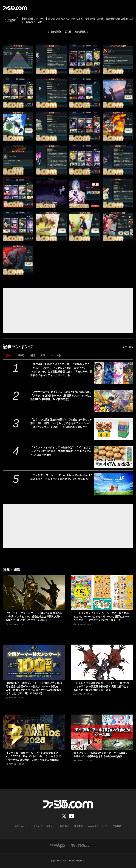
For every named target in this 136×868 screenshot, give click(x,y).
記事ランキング (18, 347)
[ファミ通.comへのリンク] (15, 8)
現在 (8, 355)
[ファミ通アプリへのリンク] (57, 846)
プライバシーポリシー (44, 826)
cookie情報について (98, 826)
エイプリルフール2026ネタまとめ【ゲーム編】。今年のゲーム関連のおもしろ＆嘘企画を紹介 (101, 755)
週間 (32, 355)
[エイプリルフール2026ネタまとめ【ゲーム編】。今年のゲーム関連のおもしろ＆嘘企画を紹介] (102, 732)
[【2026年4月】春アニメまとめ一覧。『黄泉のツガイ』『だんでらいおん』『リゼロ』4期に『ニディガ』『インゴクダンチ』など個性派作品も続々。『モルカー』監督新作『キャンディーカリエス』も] (114, 373)
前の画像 (56, 32)
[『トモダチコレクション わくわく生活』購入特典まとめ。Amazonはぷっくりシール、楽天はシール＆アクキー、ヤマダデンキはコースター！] (102, 592)
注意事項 (78, 826)
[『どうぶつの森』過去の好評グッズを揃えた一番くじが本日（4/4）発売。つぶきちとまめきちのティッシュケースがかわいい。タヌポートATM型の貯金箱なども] (114, 429)
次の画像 (80, 32)
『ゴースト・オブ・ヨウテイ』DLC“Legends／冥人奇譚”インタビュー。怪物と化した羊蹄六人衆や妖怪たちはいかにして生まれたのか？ (34, 616)
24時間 (20, 355)
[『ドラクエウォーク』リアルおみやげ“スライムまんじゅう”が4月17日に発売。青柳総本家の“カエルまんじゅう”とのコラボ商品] (114, 457)
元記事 (10, 21)
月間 (43, 355)
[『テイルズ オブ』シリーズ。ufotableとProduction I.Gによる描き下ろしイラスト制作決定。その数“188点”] (114, 484)
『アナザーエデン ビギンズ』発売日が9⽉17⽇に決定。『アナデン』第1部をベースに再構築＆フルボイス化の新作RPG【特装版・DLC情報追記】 (61, 396)
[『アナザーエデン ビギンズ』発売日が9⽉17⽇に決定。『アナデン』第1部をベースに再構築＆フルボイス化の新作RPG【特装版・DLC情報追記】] (114, 401)
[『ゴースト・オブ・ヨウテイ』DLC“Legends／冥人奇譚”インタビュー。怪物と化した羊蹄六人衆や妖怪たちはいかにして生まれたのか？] (34, 592)
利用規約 (64, 826)
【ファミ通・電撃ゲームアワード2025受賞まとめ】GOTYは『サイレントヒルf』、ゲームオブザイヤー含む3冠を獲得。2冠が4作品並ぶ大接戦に (33, 756)
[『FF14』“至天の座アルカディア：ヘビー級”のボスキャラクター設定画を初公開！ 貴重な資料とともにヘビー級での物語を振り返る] (102, 662)
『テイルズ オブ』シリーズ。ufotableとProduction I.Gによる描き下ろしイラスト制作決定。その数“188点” (61, 477)
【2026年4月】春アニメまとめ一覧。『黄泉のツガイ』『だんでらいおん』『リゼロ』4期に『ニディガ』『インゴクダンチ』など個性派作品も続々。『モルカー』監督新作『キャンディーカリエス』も (61, 370)
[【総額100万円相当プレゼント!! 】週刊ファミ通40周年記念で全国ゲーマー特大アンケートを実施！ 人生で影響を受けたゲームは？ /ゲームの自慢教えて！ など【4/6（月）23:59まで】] (34, 662)
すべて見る (128, 347)
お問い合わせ (21, 826)
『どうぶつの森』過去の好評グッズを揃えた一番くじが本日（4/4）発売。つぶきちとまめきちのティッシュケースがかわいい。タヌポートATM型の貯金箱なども (61, 423)
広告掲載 (117, 826)
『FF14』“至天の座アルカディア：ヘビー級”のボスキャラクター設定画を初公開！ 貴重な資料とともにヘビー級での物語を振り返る (101, 686)
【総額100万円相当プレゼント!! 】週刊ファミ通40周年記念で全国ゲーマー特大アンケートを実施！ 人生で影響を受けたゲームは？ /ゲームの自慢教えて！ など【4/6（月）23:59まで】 (34, 688)
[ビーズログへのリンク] (80, 846)
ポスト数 (56, 355)
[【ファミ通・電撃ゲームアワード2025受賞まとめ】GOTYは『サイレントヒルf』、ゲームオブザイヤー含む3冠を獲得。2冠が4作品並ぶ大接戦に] (34, 732)
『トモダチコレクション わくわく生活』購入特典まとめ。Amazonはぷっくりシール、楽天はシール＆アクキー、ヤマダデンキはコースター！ (102, 616)
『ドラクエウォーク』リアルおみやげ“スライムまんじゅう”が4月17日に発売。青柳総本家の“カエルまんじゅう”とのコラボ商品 (61, 451)
